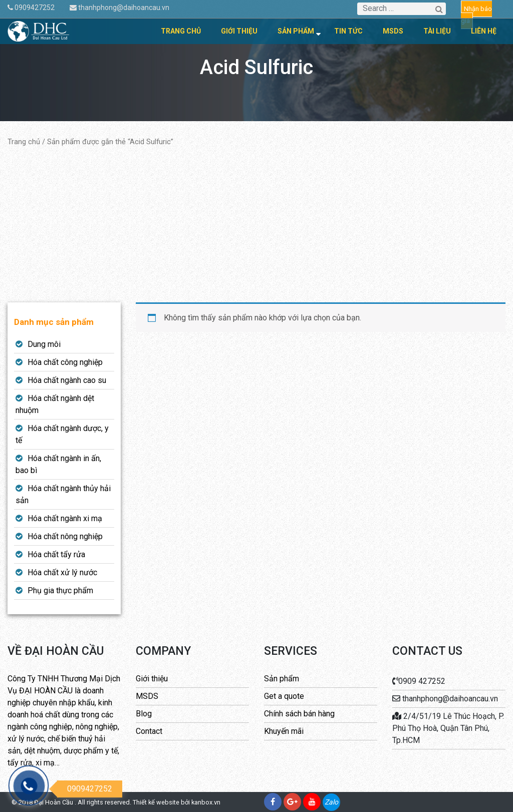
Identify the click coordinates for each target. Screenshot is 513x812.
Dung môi (44, 344)
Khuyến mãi (284, 731)
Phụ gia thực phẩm (60, 590)
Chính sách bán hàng (299, 714)
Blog (144, 714)
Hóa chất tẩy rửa (56, 554)
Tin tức (348, 31)
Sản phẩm (296, 31)
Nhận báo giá (476, 15)
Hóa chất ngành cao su (67, 380)
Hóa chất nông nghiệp (65, 536)
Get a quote (284, 696)
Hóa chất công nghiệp (65, 362)
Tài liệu (437, 31)
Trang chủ (181, 31)
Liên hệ (484, 31)
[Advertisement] (256, 225)
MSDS (393, 31)
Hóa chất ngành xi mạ (65, 518)
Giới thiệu (239, 31)
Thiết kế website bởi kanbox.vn (177, 802)
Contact (149, 731)
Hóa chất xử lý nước (62, 572)
